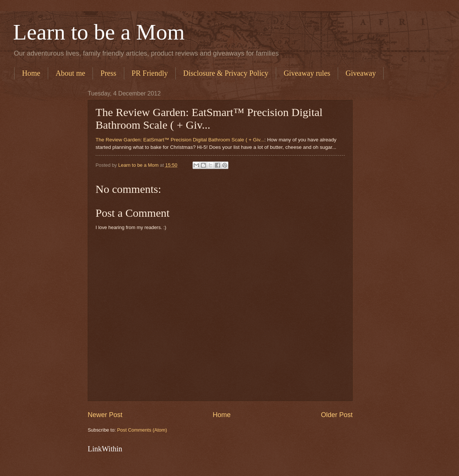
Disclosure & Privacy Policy (226, 73)
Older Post (337, 415)
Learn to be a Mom (99, 32)
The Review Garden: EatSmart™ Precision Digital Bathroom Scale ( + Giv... (180, 140)
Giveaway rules (307, 73)
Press (108, 73)
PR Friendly (150, 73)
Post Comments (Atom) (142, 430)
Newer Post (105, 415)
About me (70, 73)
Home (31, 73)
